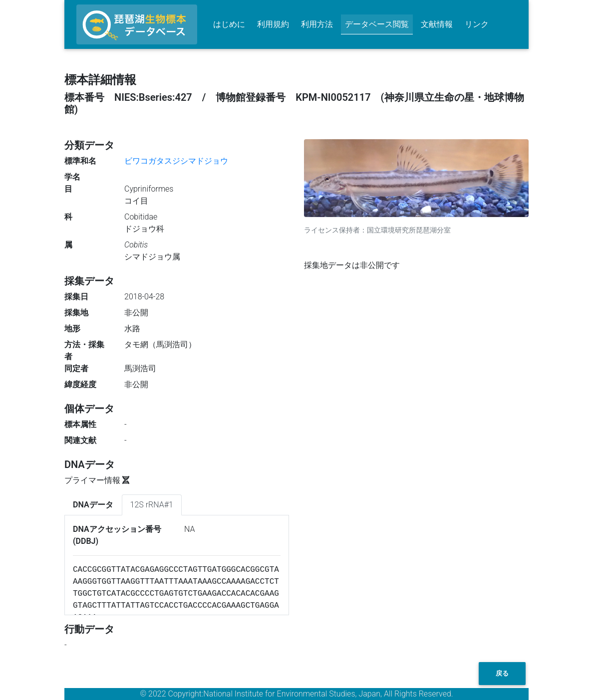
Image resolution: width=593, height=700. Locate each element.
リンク (477, 24)
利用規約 (273, 24)
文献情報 (437, 24)
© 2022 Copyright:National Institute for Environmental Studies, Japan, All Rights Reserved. (296, 694)
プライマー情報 (97, 480)
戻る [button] (502, 673)
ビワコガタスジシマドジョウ (176, 161)
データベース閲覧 (377, 24)
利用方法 (317, 24)
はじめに (229, 24)
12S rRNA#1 (152, 505)
